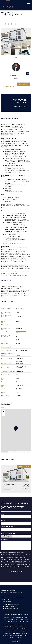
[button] (16, 429)
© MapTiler (16, 452)
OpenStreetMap (22, 452)
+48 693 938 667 (9, 87)
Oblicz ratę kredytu (20, 106)
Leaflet (11, 452)
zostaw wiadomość (23, 84)
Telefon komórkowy (8, 527)
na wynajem (12, 605)
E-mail (3, 520)
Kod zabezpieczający (8, 533)
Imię (3, 514)
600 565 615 (7, 599)
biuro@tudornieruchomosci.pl (16, 597)
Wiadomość (5, 540)
